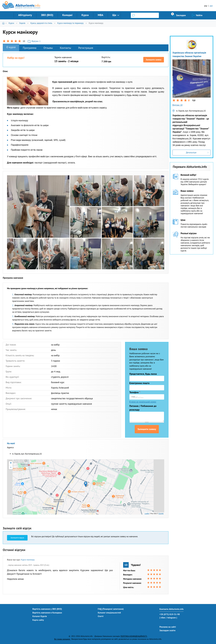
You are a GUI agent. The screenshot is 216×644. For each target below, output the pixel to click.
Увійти (199, 15)
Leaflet (147, 513)
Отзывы (48, 48)
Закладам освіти (167, 630)
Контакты (66, 48)
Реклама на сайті (168, 627)
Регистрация (86, 48)
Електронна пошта (139, 383)
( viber (162, 618)
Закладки (181, 15)
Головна (4, 23)
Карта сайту (38, 620)
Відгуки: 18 (177, 105)
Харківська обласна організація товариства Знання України (189, 54)
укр (206, 6)
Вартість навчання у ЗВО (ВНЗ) (47, 609)
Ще (114, 15)
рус (211, 6)
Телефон (135, 392)
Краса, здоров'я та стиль (41, 23)
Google (161, 513)
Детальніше (191, 152)
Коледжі (67, 15)
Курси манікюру (96, 23)
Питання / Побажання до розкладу (143, 408)
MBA (101, 15)
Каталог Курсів (40, 616)
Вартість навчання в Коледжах (47, 613)
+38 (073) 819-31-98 (170, 614)
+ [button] (11, 463)
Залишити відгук (17, 538)
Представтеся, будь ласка (143, 374)
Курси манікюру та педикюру (70, 23)
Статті (101, 616)
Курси (85, 15)
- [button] (11, 467)
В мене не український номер (143, 402)
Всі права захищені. (62, 639)
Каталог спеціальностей (109, 613)
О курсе (11, 47)
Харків (22, 23)
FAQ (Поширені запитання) (111, 609)
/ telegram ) (171, 618)
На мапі (11, 443)
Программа (30, 48)
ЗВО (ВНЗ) (47, 15)
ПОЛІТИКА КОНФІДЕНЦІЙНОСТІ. (134, 636)
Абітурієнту (25, 15)
